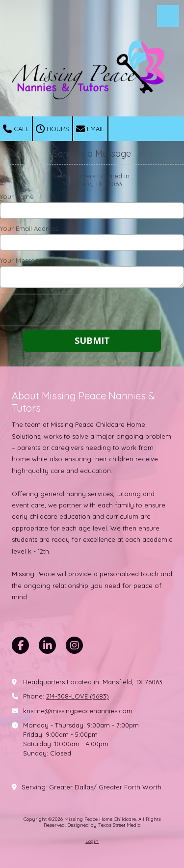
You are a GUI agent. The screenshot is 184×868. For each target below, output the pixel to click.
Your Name (17, 196)
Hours (53, 129)
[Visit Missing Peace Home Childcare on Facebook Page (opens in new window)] (20, 645)
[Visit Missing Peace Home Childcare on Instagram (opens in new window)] (74, 645)
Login (92, 841)
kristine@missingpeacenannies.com (78, 711)
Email (90, 129)
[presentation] (63, 310)
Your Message (22, 260)
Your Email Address (29, 228)
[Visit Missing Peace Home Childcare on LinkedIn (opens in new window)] (47, 645)
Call (16, 129)
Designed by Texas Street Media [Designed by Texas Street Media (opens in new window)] (104, 825)
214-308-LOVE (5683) (78, 696)
